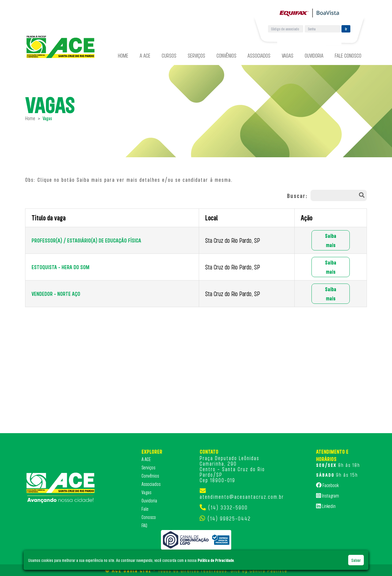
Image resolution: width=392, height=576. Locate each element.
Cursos (169, 55)
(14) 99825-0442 (229, 518)
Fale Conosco (348, 55)
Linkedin (326, 506)
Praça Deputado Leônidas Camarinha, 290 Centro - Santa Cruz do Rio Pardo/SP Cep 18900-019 (232, 469)
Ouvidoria (314, 55)
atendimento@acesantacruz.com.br (242, 497)
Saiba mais (331, 240)
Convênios (226, 55)
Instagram (328, 495)
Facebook (327, 485)
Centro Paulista (268, 570)
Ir (346, 29)
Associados (259, 55)
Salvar (356, 560)
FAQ (144, 525)
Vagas (288, 55)
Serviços (196, 55)
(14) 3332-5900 (228, 507)
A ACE (145, 55)
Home (123, 55)
